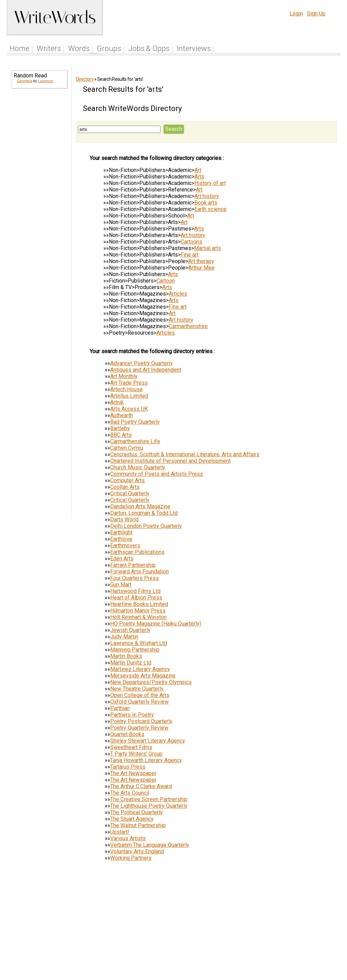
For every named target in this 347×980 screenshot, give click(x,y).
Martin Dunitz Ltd (131, 663)
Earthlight (121, 532)
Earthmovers (125, 545)
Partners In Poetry (132, 715)
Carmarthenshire (188, 326)
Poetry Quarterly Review (139, 728)
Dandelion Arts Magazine (140, 506)
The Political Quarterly (137, 812)
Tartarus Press (128, 767)
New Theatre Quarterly (137, 689)
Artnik (117, 402)
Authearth (121, 415)
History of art (210, 183)
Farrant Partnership (133, 565)
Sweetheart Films (131, 747)
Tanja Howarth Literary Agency (146, 760)
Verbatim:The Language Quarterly (150, 845)
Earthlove (121, 539)
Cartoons (191, 242)
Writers (49, 48)
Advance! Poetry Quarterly (142, 363)
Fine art (190, 255)
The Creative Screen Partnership (149, 799)
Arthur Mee (201, 268)
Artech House (126, 389)
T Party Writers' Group (136, 754)
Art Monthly (124, 376)
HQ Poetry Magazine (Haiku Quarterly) (156, 624)
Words (79, 48)
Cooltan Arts (125, 487)
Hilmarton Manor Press (138, 611)
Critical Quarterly (130, 493)
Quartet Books (127, 734)
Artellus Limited (129, 396)
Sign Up (316, 14)
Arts (199, 177)
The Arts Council (130, 793)
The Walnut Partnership (138, 825)
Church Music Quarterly (138, 467)
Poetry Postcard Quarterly (141, 721)
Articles (178, 294)
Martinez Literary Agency (140, 669)
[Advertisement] (39, 199)
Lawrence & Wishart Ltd (139, 643)
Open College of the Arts (140, 695)
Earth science (210, 209)
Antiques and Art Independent (146, 370)
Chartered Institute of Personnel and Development (170, 461)
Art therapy (201, 261)
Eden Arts (122, 559)
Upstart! (120, 832)
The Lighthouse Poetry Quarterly (149, 806)
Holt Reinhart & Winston (138, 617)
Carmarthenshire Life (135, 441)
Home (20, 48)
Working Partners (131, 858)
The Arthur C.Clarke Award (141, 786)
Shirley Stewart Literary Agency (148, 741)
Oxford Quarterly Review (139, 702)
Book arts (206, 203)
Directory (85, 79)
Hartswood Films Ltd (135, 591)
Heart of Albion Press (136, 598)
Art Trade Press (129, 383)
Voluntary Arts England (137, 851)
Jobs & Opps (149, 48)
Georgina (25, 81)
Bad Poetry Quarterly (135, 422)
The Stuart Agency (132, 819)
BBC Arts (121, 435)
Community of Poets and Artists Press (157, 474)
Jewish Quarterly (130, 630)
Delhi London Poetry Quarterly (146, 526)
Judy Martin (124, 637)
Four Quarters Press (134, 578)
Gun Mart (121, 585)
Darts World (124, 519)
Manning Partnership (135, 650)
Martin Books (126, 656)
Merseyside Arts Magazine (143, 676)
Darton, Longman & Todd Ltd (144, 513)
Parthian (120, 708)
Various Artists (128, 838)
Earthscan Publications (137, 552)
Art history (207, 196)
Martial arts (208, 248)
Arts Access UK (129, 409)
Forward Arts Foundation (139, 572)
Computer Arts (127, 480)
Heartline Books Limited (139, 604)
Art (198, 170)
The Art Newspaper (133, 773)
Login (296, 14)
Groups (109, 48)
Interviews (194, 48)
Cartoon (166, 281)
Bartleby (120, 428)
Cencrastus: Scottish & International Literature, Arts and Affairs (185, 454)
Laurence (46, 81)
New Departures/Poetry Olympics (151, 682)
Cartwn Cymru (127, 448)
